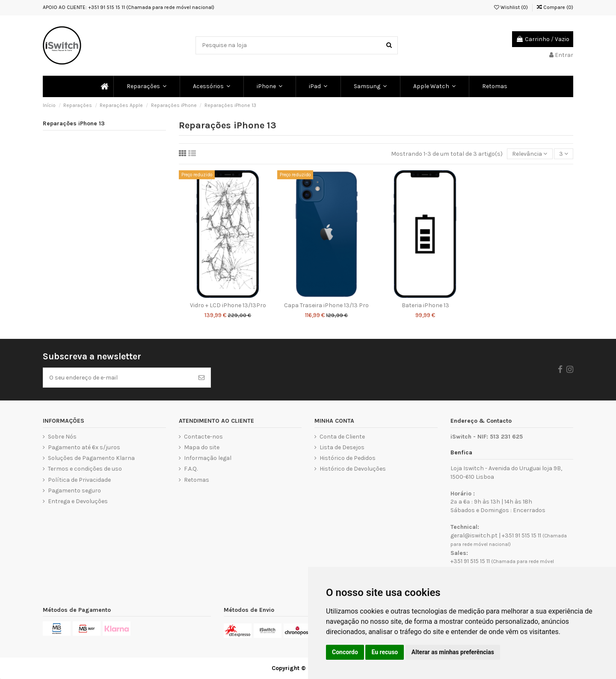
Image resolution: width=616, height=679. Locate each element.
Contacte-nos (203, 437)
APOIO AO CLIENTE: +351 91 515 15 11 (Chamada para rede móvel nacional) (129, 7)
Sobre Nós (62, 437)
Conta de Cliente (342, 437)
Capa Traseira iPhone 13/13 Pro (326, 305)
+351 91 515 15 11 (521, 535)
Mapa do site (202, 447)
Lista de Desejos (342, 447)
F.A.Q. (191, 469)
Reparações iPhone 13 (74, 123)
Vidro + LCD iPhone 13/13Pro (228, 305)
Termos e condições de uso (85, 469)
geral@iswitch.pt (474, 535)
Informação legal (208, 458)
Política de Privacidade (79, 480)
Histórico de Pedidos (348, 458)
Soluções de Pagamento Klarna (91, 458)
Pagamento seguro (74, 491)
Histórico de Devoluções (353, 469)
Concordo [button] (345, 652)
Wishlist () (511, 7)
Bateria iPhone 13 (425, 305)
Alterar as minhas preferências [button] (453, 652)
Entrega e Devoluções (78, 501)
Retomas (197, 480)
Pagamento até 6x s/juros (84, 447)
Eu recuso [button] (385, 652)
